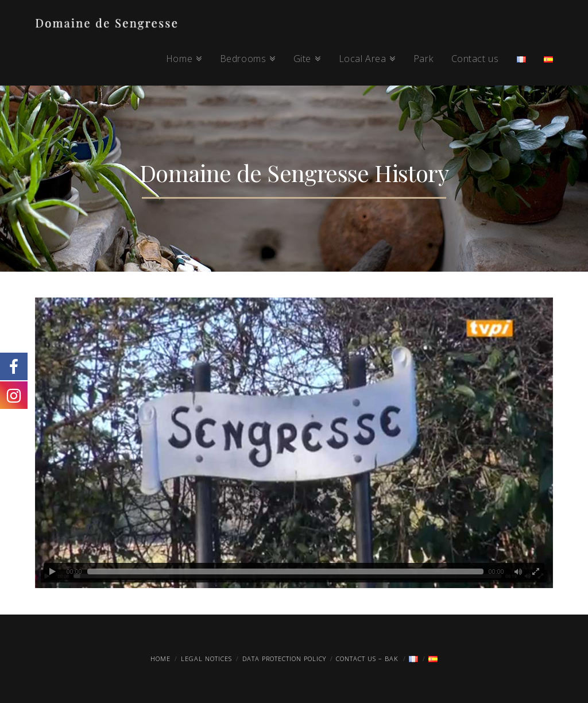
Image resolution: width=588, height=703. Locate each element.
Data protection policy (284, 658)
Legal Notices (206, 658)
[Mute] (519, 571)
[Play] (52, 571)
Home (160, 658)
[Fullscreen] (536, 571)
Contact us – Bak (367, 658)
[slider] (285, 571)
